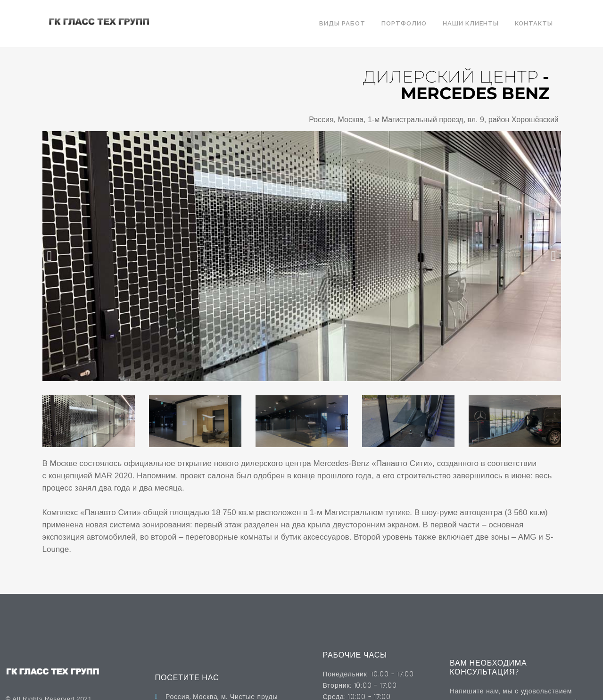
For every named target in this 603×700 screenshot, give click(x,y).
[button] (50, 256)
